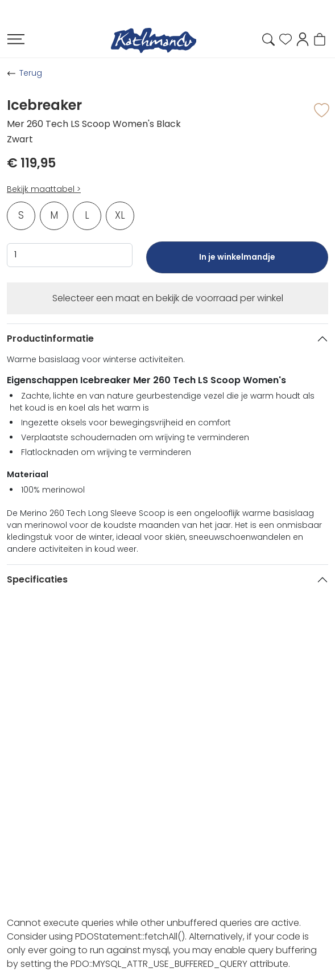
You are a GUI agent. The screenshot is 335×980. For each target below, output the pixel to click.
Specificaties (37, 579)
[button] (303, 38)
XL (120, 215)
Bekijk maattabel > (44, 189)
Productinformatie (50, 339)
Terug (31, 73)
